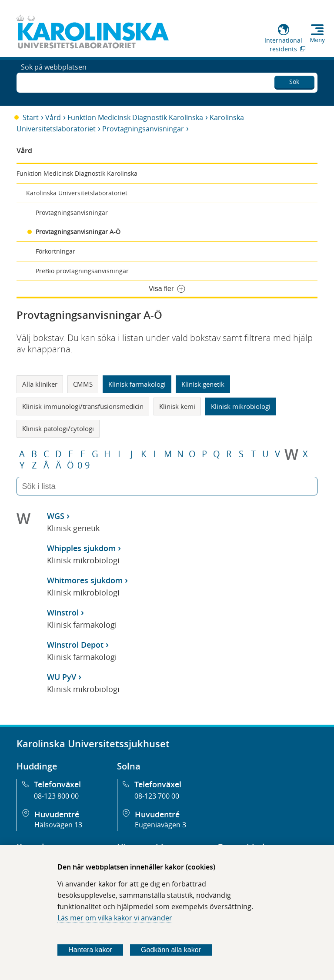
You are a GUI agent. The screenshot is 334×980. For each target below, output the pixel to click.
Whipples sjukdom (81, 548)
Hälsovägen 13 (58, 825)
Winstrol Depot (75, 645)
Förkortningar (55, 251)
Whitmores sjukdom (85, 580)
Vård (53, 117)
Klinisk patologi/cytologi (58, 428)
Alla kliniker (40, 384)
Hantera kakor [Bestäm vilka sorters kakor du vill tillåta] (90, 950)
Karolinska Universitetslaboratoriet (77, 193)
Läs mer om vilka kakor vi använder (115, 918)
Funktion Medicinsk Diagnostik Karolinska (135, 117)
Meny (317, 40)
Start (31, 117)
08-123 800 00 (56, 796)
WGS (56, 516)
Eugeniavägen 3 (160, 825)
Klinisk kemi (177, 406)
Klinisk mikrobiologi (241, 406)
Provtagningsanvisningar (143, 129)
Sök (294, 80)
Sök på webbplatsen (54, 82)
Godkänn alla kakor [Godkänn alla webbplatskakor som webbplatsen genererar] (171, 950)
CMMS (83, 384)
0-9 (83, 465)
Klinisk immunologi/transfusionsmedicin (83, 406)
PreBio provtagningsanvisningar (82, 271)
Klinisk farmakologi (137, 384)
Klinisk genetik (203, 384)
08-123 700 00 (157, 796)
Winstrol (63, 612)
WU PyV (62, 677)
